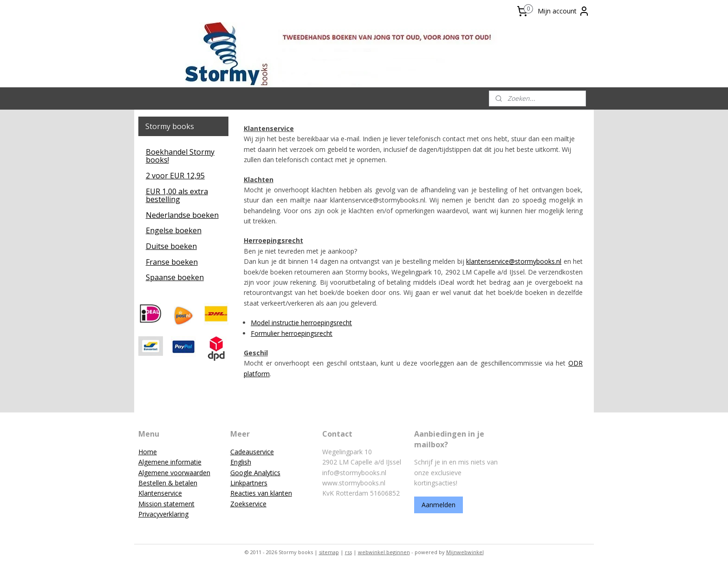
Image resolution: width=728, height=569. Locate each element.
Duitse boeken (171, 246)
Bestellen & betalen (168, 483)
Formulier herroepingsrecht (292, 333)
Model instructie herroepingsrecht (301, 323)
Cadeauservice (252, 452)
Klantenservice (160, 493)
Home (148, 452)
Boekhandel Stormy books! (180, 156)
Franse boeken (172, 262)
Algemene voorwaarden (174, 473)
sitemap (329, 552)
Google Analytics (255, 473)
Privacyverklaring (163, 514)
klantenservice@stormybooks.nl (514, 261)
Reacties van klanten (261, 493)
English (241, 462)
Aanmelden (439, 505)
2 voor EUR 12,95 (175, 176)
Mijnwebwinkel (465, 552)
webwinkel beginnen (384, 552)
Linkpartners (249, 483)
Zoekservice (248, 504)
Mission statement (166, 504)
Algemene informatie (170, 462)
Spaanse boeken (175, 277)
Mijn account (564, 11)
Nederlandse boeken (182, 215)
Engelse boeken (174, 230)
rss (348, 552)
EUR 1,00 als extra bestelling (177, 196)
